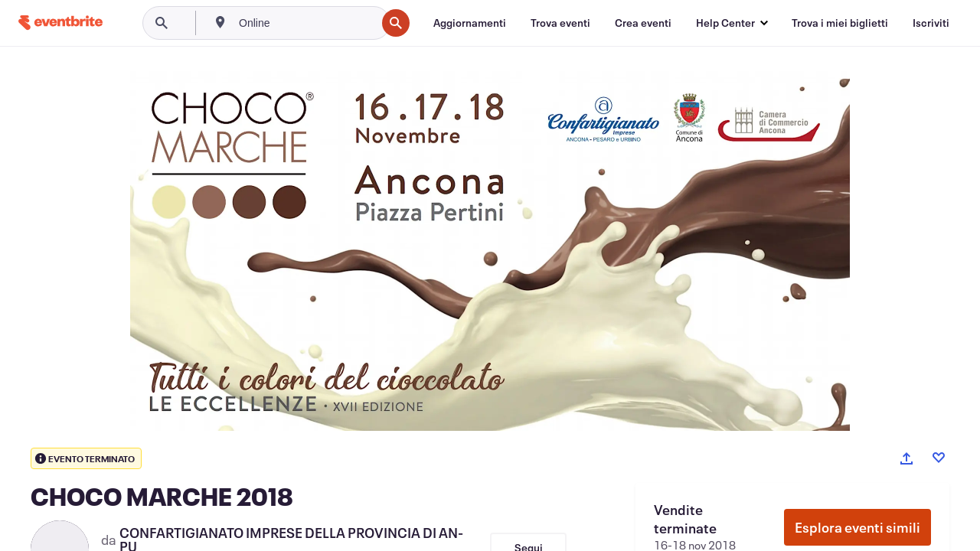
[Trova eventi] (560, 23)
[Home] (60, 23)
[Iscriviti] (931, 23)
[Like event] (939, 458)
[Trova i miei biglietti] (840, 23)
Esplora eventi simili (857, 527)
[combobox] (306, 23)
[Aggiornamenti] (470, 23)
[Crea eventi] (643, 23)
